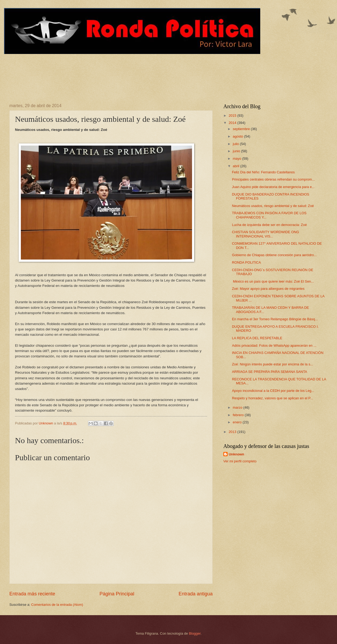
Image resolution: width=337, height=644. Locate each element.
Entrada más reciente (32, 594)
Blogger (195, 633)
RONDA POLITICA (246, 262)
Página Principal (117, 594)
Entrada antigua (196, 594)
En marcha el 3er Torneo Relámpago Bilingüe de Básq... (275, 319)
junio (237, 151)
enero (238, 422)
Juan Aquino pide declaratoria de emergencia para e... (273, 187)
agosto (238, 136)
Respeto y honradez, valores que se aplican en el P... (272, 398)
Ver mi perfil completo (240, 461)
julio (236, 144)
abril (236, 166)
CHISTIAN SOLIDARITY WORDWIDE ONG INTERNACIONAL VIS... (265, 234)
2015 (233, 116)
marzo (238, 407)
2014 (233, 123)
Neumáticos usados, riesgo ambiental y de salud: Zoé (273, 206)
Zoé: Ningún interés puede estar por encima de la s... (272, 364)
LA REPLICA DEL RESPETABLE (257, 338)
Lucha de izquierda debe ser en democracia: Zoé (269, 225)
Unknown (236, 454)
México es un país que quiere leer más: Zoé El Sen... (273, 281)
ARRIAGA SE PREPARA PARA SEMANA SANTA (269, 372)
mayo (237, 159)
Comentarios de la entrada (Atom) (57, 605)
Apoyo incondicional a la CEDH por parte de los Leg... (273, 391)
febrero (239, 415)
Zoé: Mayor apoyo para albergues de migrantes (268, 289)
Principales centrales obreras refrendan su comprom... (273, 179)
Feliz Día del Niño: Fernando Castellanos (263, 172)
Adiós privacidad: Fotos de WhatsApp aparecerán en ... (274, 346)
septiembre (242, 129)
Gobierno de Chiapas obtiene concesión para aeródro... (274, 255)
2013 (233, 432)
